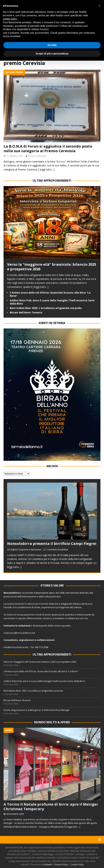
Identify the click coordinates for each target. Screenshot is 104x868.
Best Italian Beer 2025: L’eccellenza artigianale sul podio (46, 308)
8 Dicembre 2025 (15, 814)
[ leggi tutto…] (46, 169)
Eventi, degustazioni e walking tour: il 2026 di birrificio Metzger (37, 710)
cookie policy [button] (10, 19)
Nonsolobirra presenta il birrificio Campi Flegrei (52, 544)
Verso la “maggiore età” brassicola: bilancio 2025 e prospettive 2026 (52, 267)
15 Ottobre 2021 (15, 156)
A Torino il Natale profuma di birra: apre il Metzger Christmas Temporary (51, 807)
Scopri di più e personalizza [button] (52, 54)
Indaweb (48, 865)
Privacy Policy (61, 865)
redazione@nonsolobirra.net (19, 633)
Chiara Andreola (37, 156)
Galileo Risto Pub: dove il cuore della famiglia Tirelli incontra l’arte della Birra (52, 302)
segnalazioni (27, 640)
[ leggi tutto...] (41, 287)
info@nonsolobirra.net (16, 647)
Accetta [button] (52, 45)
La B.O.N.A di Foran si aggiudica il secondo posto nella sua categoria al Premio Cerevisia (48, 149)
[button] (99, 840)
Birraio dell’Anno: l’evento (26, 312)
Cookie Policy (77, 865)
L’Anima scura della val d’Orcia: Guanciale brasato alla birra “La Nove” (50, 294)
